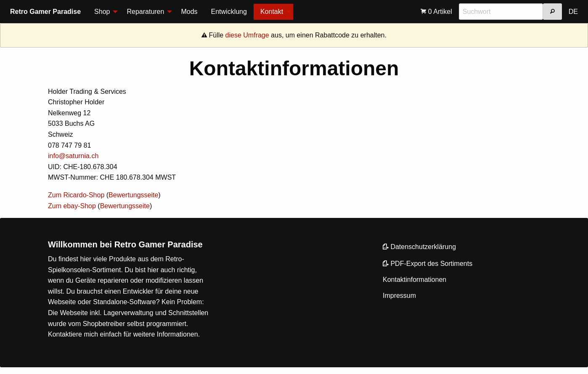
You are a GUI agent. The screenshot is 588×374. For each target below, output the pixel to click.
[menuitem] (104, 12)
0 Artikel (436, 12)
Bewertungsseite (133, 195)
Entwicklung (229, 12)
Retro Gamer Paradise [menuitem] (45, 12)
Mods (189, 12)
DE (573, 12)
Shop (102, 12)
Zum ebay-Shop (72, 206)
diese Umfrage (247, 35)
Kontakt (272, 12)
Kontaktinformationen (415, 280)
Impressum (399, 296)
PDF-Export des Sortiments (428, 264)
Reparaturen (145, 12)
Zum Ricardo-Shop (76, 195)
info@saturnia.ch (73, 156)
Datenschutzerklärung (419, 247)
